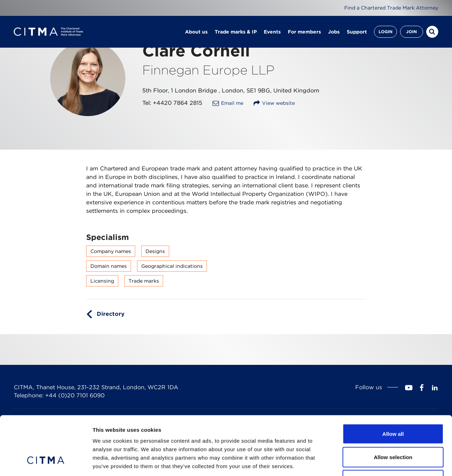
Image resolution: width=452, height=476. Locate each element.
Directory (111, 314)
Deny (393, 430)
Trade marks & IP (236, 32)
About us (196, 32)
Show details (371, 462)
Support (357, 32)
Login (385, 32)
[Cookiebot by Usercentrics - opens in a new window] (46, 462)
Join (411, 32)
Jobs (334, 32)
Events (272, 32)
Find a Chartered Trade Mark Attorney (391, 8)
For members (304, 32)
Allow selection (393, 407)
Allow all (393, 383)
